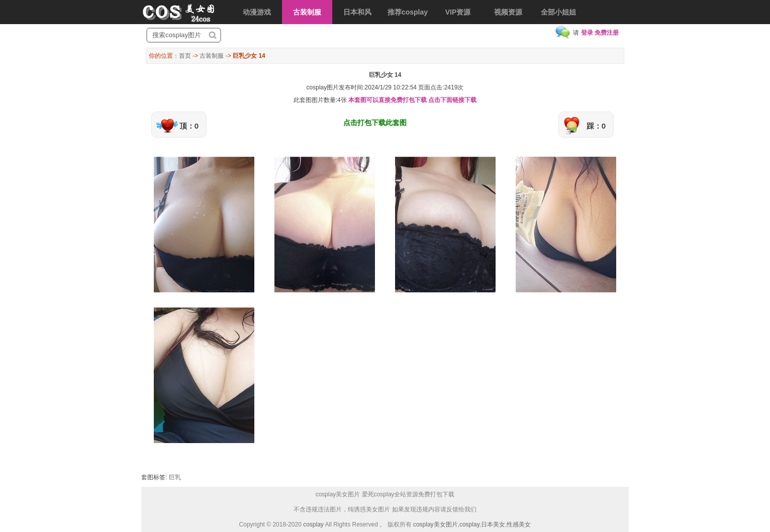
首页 (185, 56)
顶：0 (189, 126)
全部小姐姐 (558, 12)
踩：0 (596, 126)
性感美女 (519, 524)
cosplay (313, 524)
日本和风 (357, 12)
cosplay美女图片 (436, 524)
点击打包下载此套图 (375, 123)
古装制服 (307, 12)
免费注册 (607, 33)
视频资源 (508, 12)
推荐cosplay (408, 12)
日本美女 (493, 524)
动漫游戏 (257, 12)
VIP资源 (458, 12)
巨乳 (175, 477)
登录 (587, 33)
